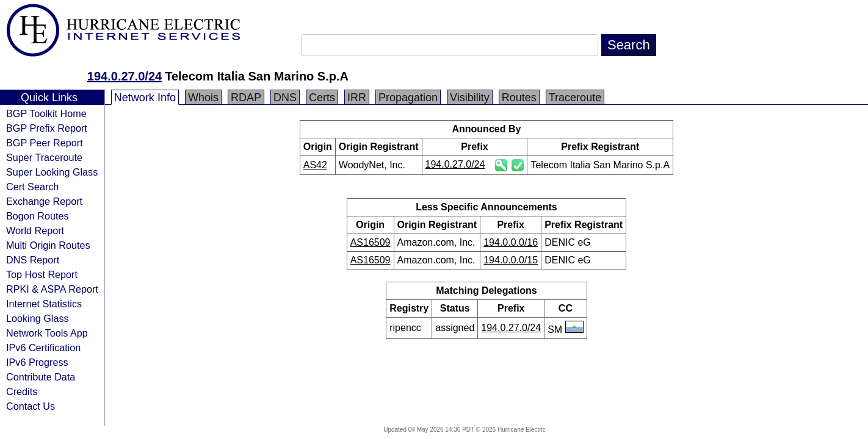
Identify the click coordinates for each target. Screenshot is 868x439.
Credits (22, 391)
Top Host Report (42, 274)
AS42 (315, 165)
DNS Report (33, 260)
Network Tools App (47, 333)
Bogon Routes (38, 216)
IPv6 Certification (43, 348)
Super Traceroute (44, 157)
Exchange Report (44, 201)
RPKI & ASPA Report (52, 289)
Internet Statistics (44, 304)
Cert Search (32, 187)
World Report (35, 230)
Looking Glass (38, 318)
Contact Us (31, 406)
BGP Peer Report (45, 143)
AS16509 (371, 242)
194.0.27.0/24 (125, 76)
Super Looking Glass (52, 172)
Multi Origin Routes (48, 245)
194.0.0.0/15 (511, 260)
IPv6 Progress (37, 362)
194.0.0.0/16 (511, 242)
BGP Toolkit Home (46, 113)
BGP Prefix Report (47, 128)
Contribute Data (41, 377)
